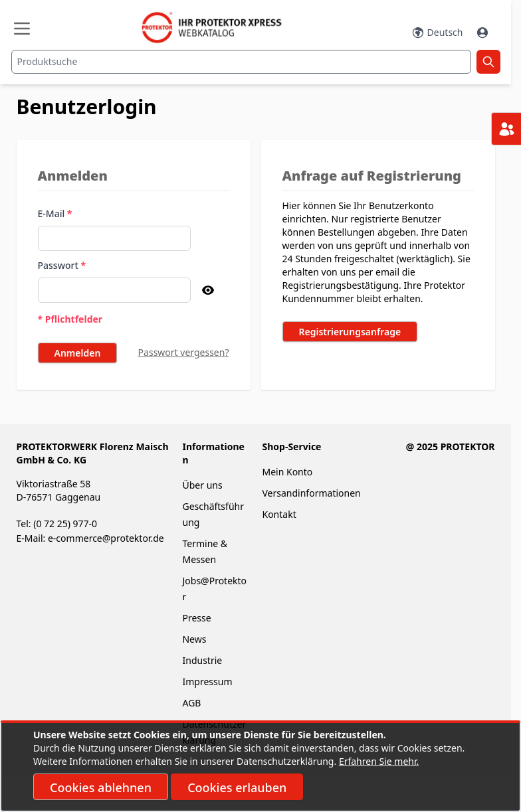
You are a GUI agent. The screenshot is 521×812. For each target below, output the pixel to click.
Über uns (203, 485)
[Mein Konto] (484, 33)
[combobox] (241, 62)
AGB (191, 703)
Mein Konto (287, 472)
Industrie (202, 660)
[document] (260, 767)
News (194, 639)
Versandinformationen (311, 493)
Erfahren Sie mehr (378, 761)
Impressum (207, 682)
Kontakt (279, 514)
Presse (196, 618)
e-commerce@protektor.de (106, 538)
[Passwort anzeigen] (208, 290)
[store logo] (218, 28)
